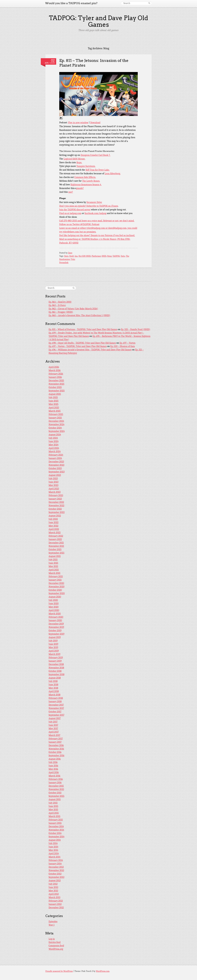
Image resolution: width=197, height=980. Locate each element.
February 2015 (56, 820)
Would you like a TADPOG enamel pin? (71, 3)
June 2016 (53, 766)
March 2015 (54, 816)
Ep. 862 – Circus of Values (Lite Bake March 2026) (73, 309)
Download (95, 123)
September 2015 (56, 796)
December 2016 (56, 745)
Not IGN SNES (85, 256)
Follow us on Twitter (70, 224)
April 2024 (54, 448)
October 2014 (55, 833)
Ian (76, 256)
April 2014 (54, 853)
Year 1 (52, 925)
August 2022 (55, 516)
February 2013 (56, 901)
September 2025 (57, 391)
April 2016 (54, 772)
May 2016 (53, 769)
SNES (104, 256)
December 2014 (56, 826)
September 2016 (56, 755)
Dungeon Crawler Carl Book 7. (96, 155)
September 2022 (57, 512)
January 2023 (55, 499)
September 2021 (56, 553)
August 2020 (55, 597)
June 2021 (53, 563)
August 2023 (55, 475)
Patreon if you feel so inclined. (120, 235)
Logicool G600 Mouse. (74, 159)
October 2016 (55, 752)
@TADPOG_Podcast (90, 224)
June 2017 (53, 725)
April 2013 (54, 894)
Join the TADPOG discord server (75, 210)
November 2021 (56, 546)
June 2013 (53, 887)
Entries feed (55, 942)
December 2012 (56, 908)
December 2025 (56, 381)
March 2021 (54, 573)
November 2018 (56, 668)
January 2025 (55, 418)
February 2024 (56, 455)
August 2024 (55, 435)
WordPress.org (56, 949)
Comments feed (56, 946)
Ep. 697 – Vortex (127, 343)
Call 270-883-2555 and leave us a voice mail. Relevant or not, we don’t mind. (97, 221)
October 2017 (55, 712)
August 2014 (55, 840)
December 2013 (56, 867)
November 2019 (56, 627)
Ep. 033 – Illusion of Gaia (123, 346)
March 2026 (55, 370)
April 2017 (54, 732)
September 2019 (56, 634)
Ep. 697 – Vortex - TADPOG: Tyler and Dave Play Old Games (78, 346)
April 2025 (54, 408)
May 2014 (53, 850)
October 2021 (55, 549)
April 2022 (54, 529)
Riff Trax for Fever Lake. (98, 170)
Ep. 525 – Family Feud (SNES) (136, 329)
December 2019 (56, 624)
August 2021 (55, 556)
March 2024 (55, 451)
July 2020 (53, 600)
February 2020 (56, 617)
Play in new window (78, 123)
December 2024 (56, 421)
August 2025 (55, 394)
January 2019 (55, 661)
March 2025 (55, 411)
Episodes (53, 921)
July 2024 (53, 438)
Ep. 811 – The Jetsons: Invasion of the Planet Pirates (94, 63)
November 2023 (56, 465)
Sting (109, 256)
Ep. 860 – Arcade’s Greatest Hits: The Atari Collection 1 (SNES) (79, 315)
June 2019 (53, 644)
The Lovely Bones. (91, 181)
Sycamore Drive (94, 202)
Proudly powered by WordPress (59, 971)
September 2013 (56, 877)
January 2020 (55, 620)
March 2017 (54, 735)
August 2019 (55, 637)
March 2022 (55, 533)
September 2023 (57, 472)
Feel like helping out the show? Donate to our (82, 235)
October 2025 (55, 387)
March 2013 (54, 897)
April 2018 (54, 691)
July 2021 (53, 560)
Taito (123, 256)
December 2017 (56, 705)
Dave (70, 253)
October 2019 (55, 631)
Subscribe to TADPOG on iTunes (102, 206)
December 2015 (56, 786)
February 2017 (56, 739)
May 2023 (53, 485)
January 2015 (55, 823)
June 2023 (54, 482)
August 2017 (55, 718)
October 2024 (55, 428)
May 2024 (54, 445)
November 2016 (56, 749)
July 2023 (53, 478)
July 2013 (53, 884)
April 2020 (54, 610)
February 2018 (56, 698)
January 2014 (55, 864)
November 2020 (57, 587)
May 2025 (54, 404)
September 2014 (56, 837)
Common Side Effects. (85, 177)
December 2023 (56, 462)
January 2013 (55, 904)
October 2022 (55, 509)
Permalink (64, 263)
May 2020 (54, 607)
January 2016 (55, 783)
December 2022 (56, 502)
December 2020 (56, 583)
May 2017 (53, 728)
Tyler (73, 259)
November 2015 (56, 789)
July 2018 (53, 681)
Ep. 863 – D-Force (57, 305)
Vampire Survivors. (86, 166)
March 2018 (54, 695)
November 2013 (56, 870)
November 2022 (56, 506)
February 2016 (56, 779)
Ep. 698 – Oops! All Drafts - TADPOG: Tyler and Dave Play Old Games (82, 343)
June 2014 (53, 847)
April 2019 (54, 651)
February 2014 (56, 860)
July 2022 (53, 519)
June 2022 (54, 522)
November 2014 (56, 830)
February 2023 (56, 495)
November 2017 (56, 708)
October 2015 (55, 793)
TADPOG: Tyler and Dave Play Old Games (98, 21)
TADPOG (116, 256)
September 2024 (57, 431)
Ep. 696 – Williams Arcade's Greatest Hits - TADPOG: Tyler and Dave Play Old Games (90, 350)
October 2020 (55, 590)
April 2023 (54, 489)
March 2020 (55, 614)
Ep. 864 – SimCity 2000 (60, 302)
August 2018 (55, 678)
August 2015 (55, 799)
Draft (72, 256)
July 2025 (53, 397)
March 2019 (54, 654)
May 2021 (53, 566)
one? (71, 192)
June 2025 (54, 401)
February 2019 (56, 658)
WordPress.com (103, 971)
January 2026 (55, 377)
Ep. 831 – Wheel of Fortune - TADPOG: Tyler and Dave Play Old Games (83, 329)
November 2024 (56, 424)
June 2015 (53, 806)
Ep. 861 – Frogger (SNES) (61, 312)
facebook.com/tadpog (95, 213)
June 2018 (53, 685)
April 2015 (54, 813)
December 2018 (56, 664)
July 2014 (53, 843)
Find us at (64, 213)
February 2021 (56, 576)
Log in (52, 939)
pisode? (80, 188)
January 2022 (55, 539)
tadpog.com (75, 213)
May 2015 (53, 810)
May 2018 (53, 688)
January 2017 (55, 742)
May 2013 (53, 891)
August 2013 (55, 880)
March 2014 (54, 857)
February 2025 (56, 414)
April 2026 (54, 367)
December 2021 (56, 543)
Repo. (79, 162)
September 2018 (56, 674)
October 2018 (55, 671)
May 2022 (54, 526)
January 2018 (55, 701)
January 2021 (55, 580)
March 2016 (54, 776)
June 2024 (54, 441)
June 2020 (54, 603)
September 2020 (57, 593)
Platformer (96, 256)
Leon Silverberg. (113, 174)
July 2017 (53, 722)
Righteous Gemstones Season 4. (86, 185)
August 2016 (55, 759)
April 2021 (54, 570)
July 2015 (53, 803)
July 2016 (53, 762)
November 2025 (56, 384)
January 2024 (55, 458)
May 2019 (53, 647)
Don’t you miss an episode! (73, 206)
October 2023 (55, 468)
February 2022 (56, 536)
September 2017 (56, 715)
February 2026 (56, 374)
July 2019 (53, 641)
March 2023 (55, 492)
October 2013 (55, 874)
